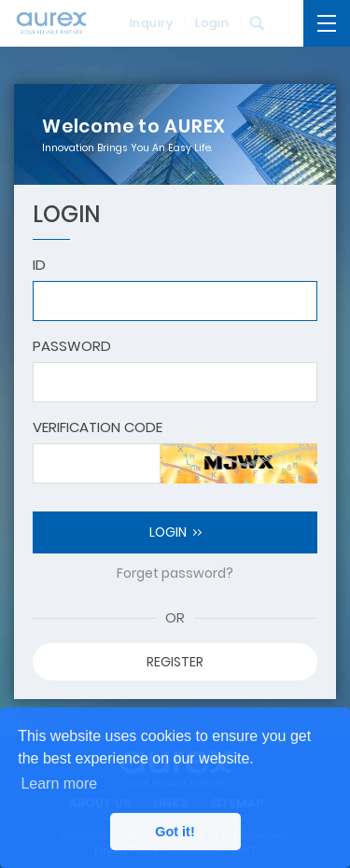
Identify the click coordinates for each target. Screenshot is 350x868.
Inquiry (146, 23)
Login (206, 23)
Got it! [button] (175, 832)
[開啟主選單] (327, 23)
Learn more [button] (59, 784)
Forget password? (175, 573)
